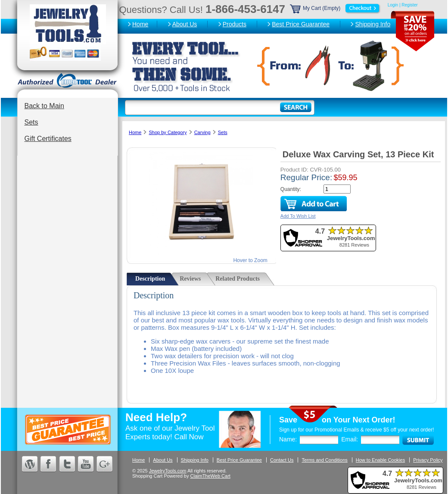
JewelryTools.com (168, 471)
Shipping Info (373, 24)
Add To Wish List (298, 216)
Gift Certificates (48, 139)
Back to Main (44, 106)
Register (409, 5)
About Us (185, 24)
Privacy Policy (428, 460)
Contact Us (282, 460)
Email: (350, 439)
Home (140, 24)
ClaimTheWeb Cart (210, 476)
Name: (288, 439)
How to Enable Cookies (380, 460)
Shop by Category (168, 132)
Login (393, 5)
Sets (31, 122)
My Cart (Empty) (336, 8)
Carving (202, 132)
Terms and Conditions (324, 460)
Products (235, 24)
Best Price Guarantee (301, 24)
